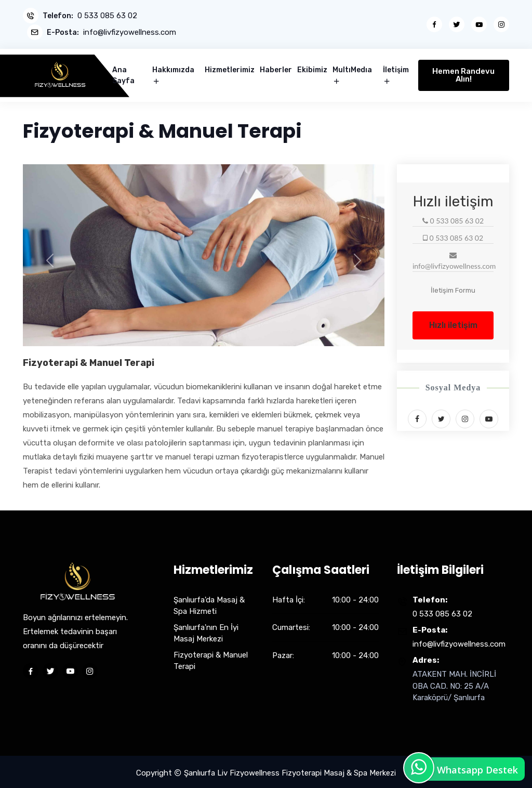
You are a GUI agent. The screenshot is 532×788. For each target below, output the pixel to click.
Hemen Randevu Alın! (463, 73)
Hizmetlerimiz (230, 68)
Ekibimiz (312, 68)
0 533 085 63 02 (107, 16)
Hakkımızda (173, 68)
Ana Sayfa (123, 73)
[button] (50, 258)
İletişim (396, 68)
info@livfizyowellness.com (131, 31)
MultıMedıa (352, 68)
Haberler (276, 68)
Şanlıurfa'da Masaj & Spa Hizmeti (209, 603)
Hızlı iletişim (453, 323)
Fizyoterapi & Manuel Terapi (211, 658)
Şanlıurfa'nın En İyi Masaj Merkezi (206, 631)
